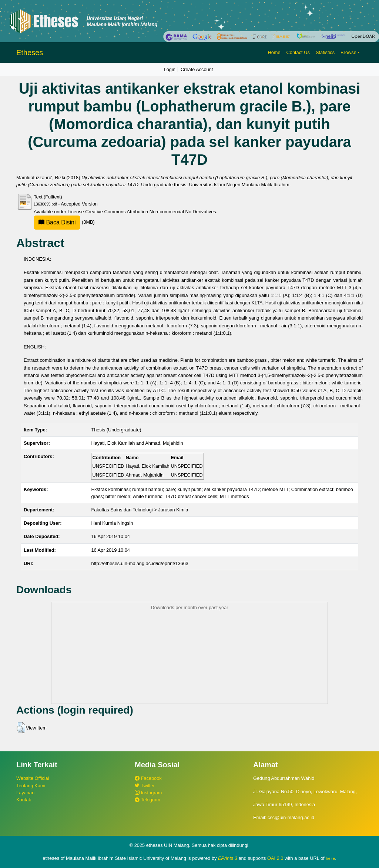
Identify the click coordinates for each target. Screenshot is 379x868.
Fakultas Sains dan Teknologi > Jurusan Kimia (140, 510)
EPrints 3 (228, 858)
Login (170, 69)
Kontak (24, 800)
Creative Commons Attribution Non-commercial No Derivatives (150, 212)
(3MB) (64, 222)
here (330, 858)
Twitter (145, 786)
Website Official (33, 778)
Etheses (30, 53)
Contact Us (298, 52)
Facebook (148, 778)
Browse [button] (348, 52)
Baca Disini (57, 222)
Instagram (148, 793)
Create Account (197, 69)
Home (274, 52)
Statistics (325, 52)
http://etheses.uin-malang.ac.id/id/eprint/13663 (140, 563)
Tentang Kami (31, 786)
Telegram (147, 800)
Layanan (25, 793)
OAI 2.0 (275, 858)
